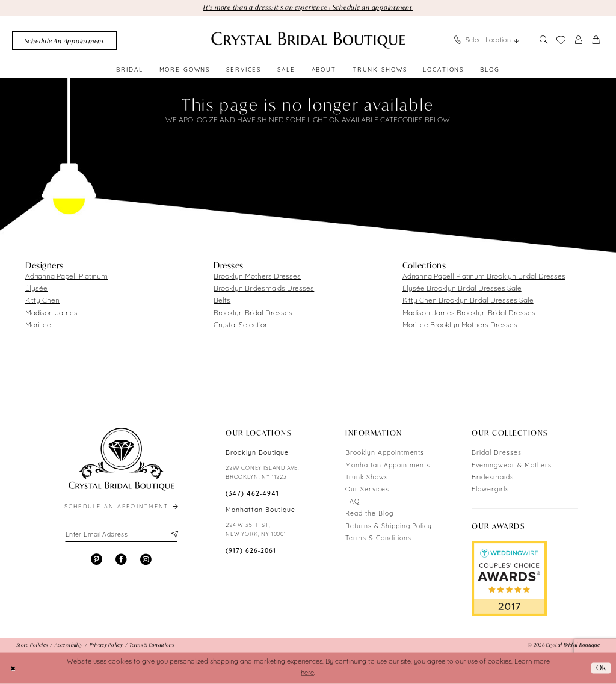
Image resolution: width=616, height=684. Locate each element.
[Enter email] (121, 535)
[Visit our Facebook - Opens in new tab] (121, 560)
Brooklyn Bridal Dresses (253, 313)
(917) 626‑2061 (251, 551)
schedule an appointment (122, 507)
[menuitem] (64, 41)
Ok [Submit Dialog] (601, 668)
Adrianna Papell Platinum (66, 277)
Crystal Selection (241, 325)
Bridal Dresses (496, 453)
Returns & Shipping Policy (389, 527)
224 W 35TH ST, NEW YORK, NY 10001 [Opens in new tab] (256, 530)
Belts (222, 301)
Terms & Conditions (378, 539)
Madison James (51, 313)
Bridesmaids (493, 478)
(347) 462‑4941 (252, 494)
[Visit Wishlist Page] (561, 40)
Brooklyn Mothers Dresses (257, 277)
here (307, 673)
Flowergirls (490, 490)
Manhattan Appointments (388, 466)
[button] (579, 41)
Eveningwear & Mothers (512, 466)
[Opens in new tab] (509, 579)
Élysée (36, 289)
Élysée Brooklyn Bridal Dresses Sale (462, 289)
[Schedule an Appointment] (64, 41)
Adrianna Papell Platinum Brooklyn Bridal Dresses (484, 277)
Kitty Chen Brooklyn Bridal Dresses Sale (468, 301)
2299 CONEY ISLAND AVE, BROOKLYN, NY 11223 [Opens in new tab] (263, 473)
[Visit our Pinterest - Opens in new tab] (97, 560)
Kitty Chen (42, 301)
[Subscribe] (174, 535)
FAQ (353, 502)
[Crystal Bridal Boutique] (308, 40)
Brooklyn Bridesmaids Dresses (264, 289)
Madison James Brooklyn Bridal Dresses (469, 313)
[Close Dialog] (13, 668)
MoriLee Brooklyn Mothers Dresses (460, 325)
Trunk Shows (367, 478)
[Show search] (543, 41)
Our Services (367, 490)
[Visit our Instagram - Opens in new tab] (146, 560)
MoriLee (38, 325)
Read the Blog (369, 514)
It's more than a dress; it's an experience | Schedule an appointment (308, 7)
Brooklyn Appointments (385, 453)
